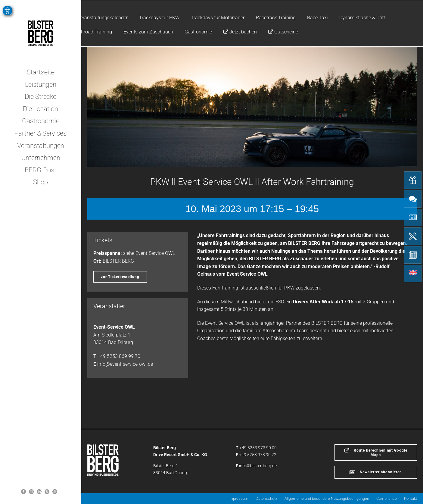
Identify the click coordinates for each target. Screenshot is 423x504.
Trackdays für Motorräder (218, 18)
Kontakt (411, 498)
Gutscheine (283, 32)
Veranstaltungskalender (103, 18)
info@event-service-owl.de (125, 364)
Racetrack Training (276, 18)
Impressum (238, 498)
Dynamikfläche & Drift (362, 18)
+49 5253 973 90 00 (258, 448)
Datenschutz (266, 498)
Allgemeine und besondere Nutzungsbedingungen (327, 498)
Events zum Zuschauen (148, 32)
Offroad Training (95, 32)
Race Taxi (317, 18)
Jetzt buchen (240, 32)
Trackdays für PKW (159, 18)
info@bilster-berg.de (258, 466)
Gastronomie (198, 32)
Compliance (387, 498)
